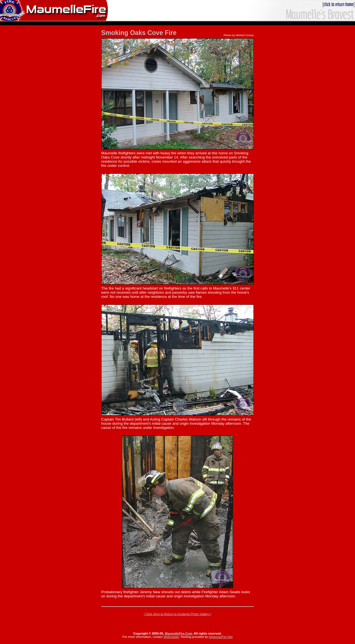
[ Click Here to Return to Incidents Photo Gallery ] (178, 614)
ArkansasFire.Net (221, 637)
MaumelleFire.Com (178, 633)
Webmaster (171, 637)
